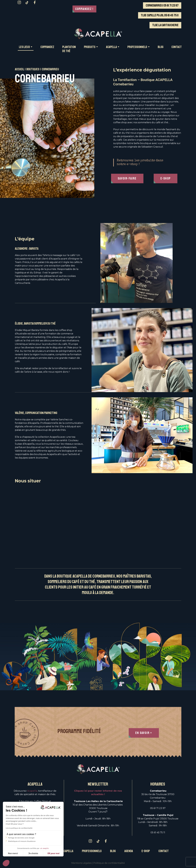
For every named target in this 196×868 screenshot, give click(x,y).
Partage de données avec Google (21, 838)
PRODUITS (90, 47)
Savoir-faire (128, 179)
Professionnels (92, 851)
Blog (113, 851)
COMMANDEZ (47, 47)
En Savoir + (144, 733)
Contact (164, 851)
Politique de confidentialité (109, 863)
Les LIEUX (24, 47)
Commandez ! (84, 9)
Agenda (129, 851)
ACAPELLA (111, 47)
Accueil (19, 69)
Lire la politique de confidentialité (19, 828)
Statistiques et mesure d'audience (22, 841)
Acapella (68, 851)
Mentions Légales (81, 863)
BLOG (161, 47)
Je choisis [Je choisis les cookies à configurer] (33, 853)
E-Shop (166, 179)
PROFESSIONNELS (137, 47)
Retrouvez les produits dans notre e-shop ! (140, 163)
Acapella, (32, 791)
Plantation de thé (69, 49)
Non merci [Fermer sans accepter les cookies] (13, 853)
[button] (6, 863)
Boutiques (33, 69)
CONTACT (177, 47)
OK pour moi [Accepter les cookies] (53, 853)
